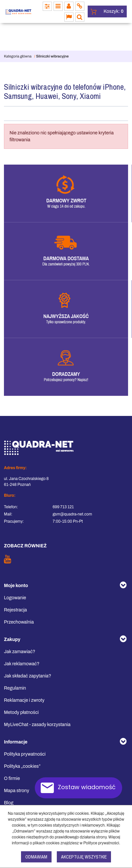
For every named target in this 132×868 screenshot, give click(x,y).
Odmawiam (36, 857)
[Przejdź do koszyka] (114, 11)
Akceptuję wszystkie (84, 857)
